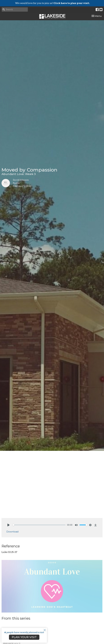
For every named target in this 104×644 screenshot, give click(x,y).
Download (12, 532)
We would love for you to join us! (52, 3)
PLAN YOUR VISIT (24, 637)
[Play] (9, 525)
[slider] (39, 525)
